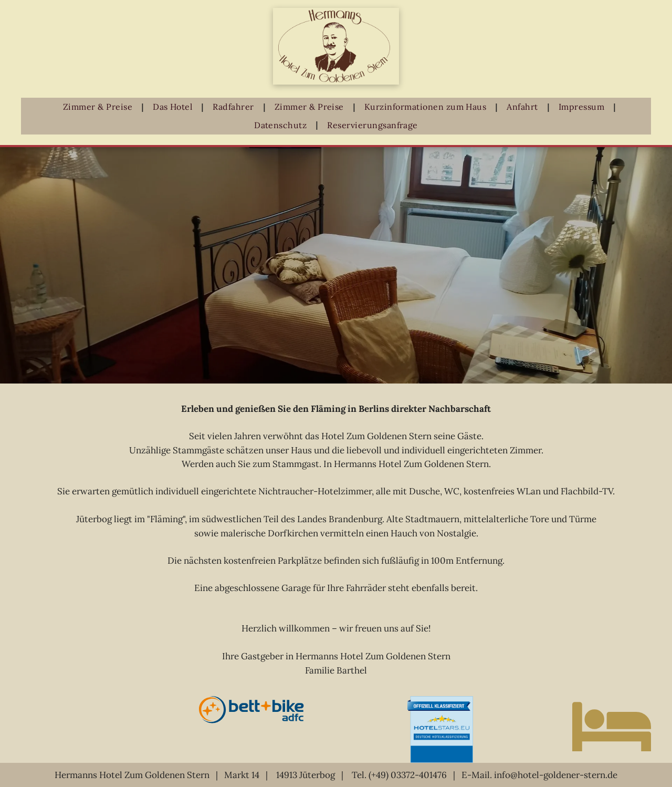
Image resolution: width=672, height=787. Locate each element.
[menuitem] (100, 107)
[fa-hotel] (612, 763)
